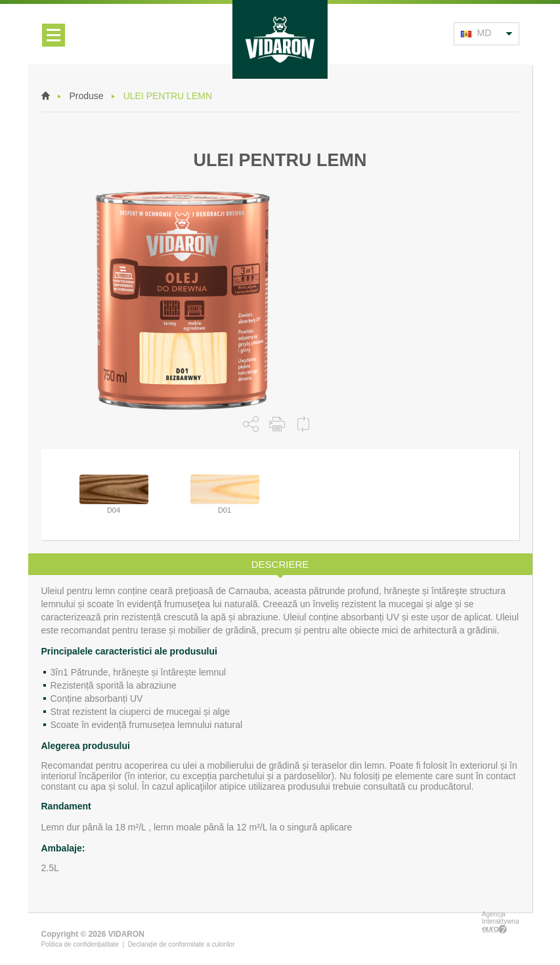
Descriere (280, 564)
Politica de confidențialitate (80, 944)
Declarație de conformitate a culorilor (182, 944)
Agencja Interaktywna (501, 922)
